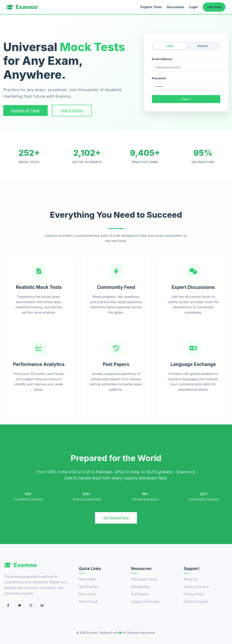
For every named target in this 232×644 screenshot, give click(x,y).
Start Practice (89, 587)
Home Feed (87, 579)
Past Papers (140, 594)
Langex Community (145, 602)
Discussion (175, 7)
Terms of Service (196, 587)
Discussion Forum (144, 579)
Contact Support (196, 602)
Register (203, 46)
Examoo (22, 7)
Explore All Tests (25, 111)
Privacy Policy (194, 594)
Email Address (162, 59)
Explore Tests (151, 7)
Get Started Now (116, 518)
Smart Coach (88, 602)
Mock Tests (87, 594)
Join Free (214, 7)
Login (193, 7)
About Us (190, 579)
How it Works (72, 111)
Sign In (186, 99)
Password (159, 78)
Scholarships (141, 587)
